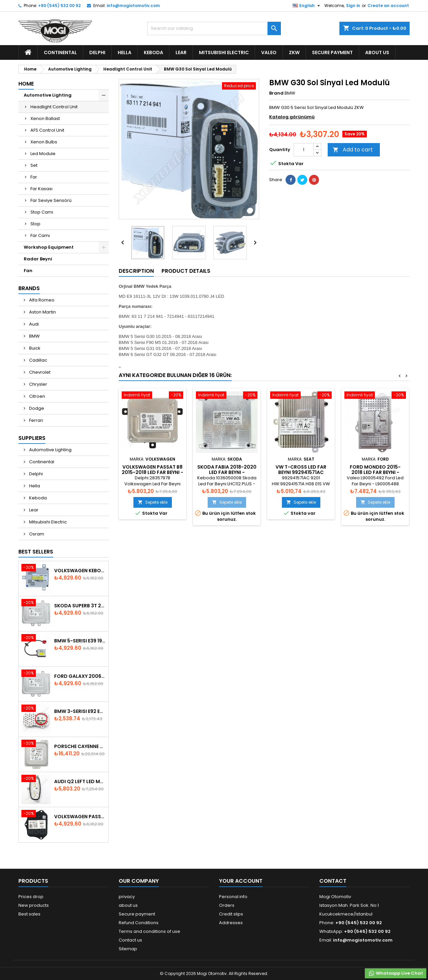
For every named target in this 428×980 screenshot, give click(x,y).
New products (34, 905)
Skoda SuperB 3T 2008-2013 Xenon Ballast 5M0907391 (80, 606)
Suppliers (32, 438)
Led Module (43, 154)
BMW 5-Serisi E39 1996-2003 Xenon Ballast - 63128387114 (80, 641)
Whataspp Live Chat (396, 973)
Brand (276, 93)
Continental (60, 52)
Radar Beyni (38, 259)
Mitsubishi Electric (224, 52)
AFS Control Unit (47, 130)
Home (26, 84)
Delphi (97, 52)
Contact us (130, 940)
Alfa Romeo (41, 300)
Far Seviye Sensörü (51, 200)
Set (34, 165)
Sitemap (128, 949)
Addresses (231, 923)
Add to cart (353, 150)
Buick (34, 348)
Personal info (233, 897)
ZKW (294, 52)
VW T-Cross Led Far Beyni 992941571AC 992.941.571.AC (301, 472)
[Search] (214, 28)
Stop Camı (42, 212)
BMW (34, 336)
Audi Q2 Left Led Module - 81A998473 (80, 781)
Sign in (353, 6)
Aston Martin (42, 312)
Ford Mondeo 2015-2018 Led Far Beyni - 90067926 (375, 472)
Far (34, 177)
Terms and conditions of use (149, 931)
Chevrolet (39, 372)
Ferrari (36, 420)
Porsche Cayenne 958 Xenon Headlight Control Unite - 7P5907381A (80, 746)
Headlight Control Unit (54, 107)
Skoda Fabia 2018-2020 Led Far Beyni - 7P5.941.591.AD (227, 472)
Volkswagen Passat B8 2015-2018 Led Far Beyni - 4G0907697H (152, 472)
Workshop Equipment (49, 247)
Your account (241, 881)
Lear (181, 52)
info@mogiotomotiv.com (133, 6)
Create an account (388, 6)
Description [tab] (136, 271)
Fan (28, 271)
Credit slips (231, 914)
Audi (33, 324)
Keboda (153, 52)
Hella (125, 52)
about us (377, 52)
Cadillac (38, 360)
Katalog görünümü (292, 117)
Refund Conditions (139, 923)
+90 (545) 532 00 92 (59, 6)
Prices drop (31, 897)
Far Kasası (41, 189)
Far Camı (40, 235)
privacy (127, 897)
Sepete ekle (153, 502)
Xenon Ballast (45, 118)
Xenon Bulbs (44, 142)
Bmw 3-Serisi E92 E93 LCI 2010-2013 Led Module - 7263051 (80, 711)
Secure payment (332, 52)
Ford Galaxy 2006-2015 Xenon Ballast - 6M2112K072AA (80, 676)
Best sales (29, 914)
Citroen (37, 396)
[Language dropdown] (307, 6)
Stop (35, 224)
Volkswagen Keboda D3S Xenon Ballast (80, 571)
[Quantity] (304, 150)
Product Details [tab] (186, 271)
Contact (333, 881)
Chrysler (38, 384)
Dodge (36, 408)
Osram (36, 534)
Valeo (269, 52)
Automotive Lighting (48, 95)
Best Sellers (36, 552)
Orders (227, 905)
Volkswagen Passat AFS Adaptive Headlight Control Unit (80, 817)
